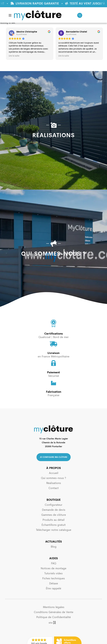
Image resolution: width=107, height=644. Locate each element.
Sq (54, 623)
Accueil (54, 473)
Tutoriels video (53, 573)
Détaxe (54, 583)
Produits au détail (53, 520)
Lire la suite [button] (34, 56)
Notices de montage (53, 568)
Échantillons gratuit (54, 525)
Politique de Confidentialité (53, 617)
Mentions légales (54, 607)
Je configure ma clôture (54, 457)
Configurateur (53, 505)
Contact (54, 488)
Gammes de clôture (54, 515)
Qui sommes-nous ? (53, 478)
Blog (54, 547)
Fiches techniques (53, 578)
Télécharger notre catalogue (54, 530)
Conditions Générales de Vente (54, 612)
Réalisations (54, 483)
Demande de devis (54, 510)
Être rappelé (53, 588)
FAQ (54, 563)
